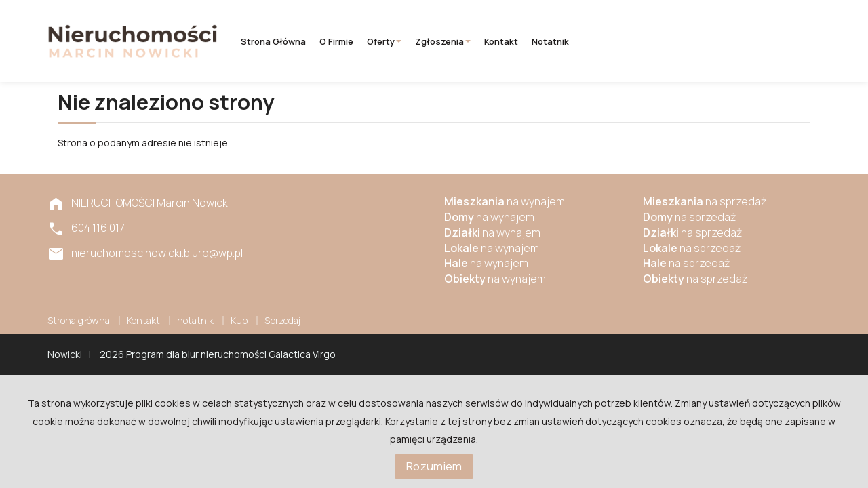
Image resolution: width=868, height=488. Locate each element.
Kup (239, 320)
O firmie (336, 41)
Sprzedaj (282, 320)
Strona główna (273, 41)
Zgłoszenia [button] (443, 41)
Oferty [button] (384, 41)
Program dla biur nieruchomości (197, 354)
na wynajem (505, 201)
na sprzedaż (705, 201)
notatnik (550, 41)
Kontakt (501, 41)
